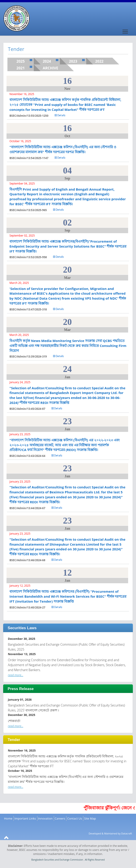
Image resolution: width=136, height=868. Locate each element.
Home (8, 818)
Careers (60, 818)
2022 (99, 61)
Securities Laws (22, 628)
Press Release (21, 689)
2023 (73, 61)
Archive (51, 68)
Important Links (25, 818)
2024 (47, 61)
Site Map (90, 818)
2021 (21, 68)
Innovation (45, 818)
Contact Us (75, 818)
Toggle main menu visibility (126, 30)
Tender (14, 740)
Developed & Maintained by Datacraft (110, 833)
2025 (21, 61)
